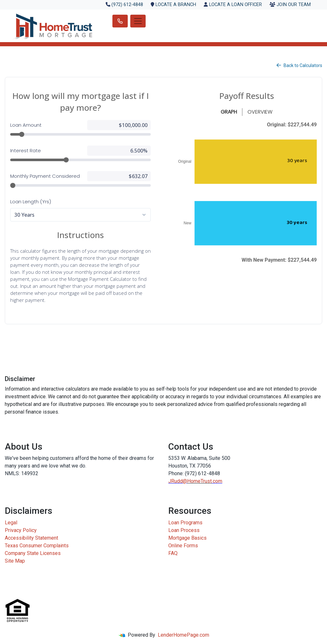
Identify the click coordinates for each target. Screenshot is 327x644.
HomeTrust (199, 481)
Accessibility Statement (31, 538)
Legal (11, 523)
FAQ (173, 553)
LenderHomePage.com (183, 635)
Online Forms (183, 546)
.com (217, 481)
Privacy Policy (21, 530)
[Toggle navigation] (138, 21)
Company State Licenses (33, 553)
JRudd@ (178, 481)
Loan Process (184, 530)
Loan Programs (185, 523)
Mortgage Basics (187, 538)
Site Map (15, 561)
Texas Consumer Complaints (37, 546)
